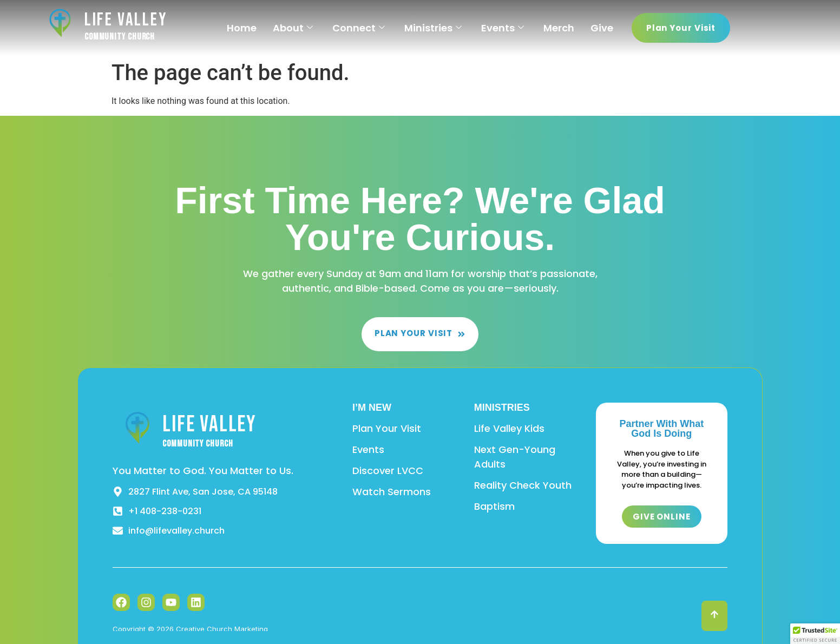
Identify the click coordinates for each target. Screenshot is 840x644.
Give (602, 28)
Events (503, 28)
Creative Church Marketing (222, 629)
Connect (359, 28)
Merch (559, 28)
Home (242, 28)
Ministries (433, 28)
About (293, 28)
